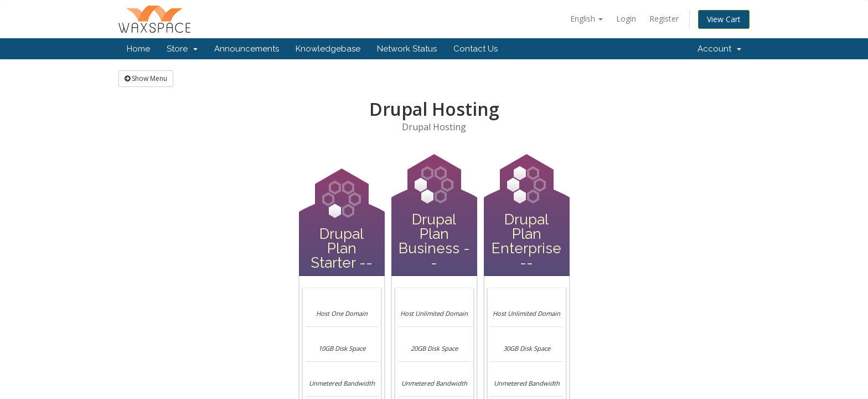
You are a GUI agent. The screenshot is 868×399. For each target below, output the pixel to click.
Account (719, 49)
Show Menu (146, 78)
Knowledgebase (328, 49)
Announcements (247, 49)
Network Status (407, 49)
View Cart (724, 19)
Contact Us (476, 49)
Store (182, 49)
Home (138, 49)
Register (664, 19)
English (587, 19)
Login (626, 19)
